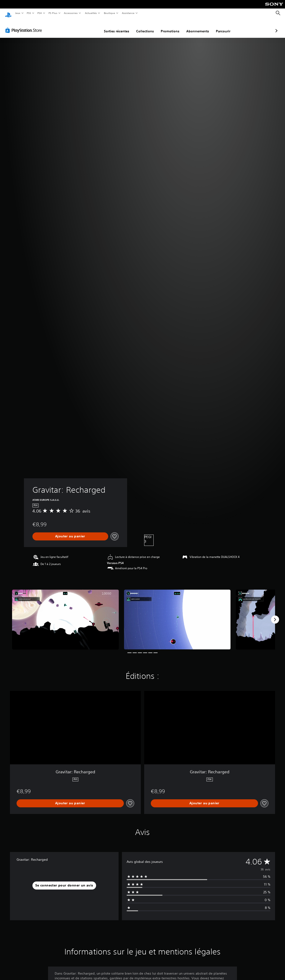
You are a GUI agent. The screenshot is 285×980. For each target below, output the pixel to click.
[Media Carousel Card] (65, 615)
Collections (120, 27)
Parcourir (198, 27)
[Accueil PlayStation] (8, 13)
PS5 (29, 13)
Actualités (91, 13)
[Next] (275, 615)
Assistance (128, 13)
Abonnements (173, 27)
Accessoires (71, 13)
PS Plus (53, 13)
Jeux (18, 13)
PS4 (40, 13)
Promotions (145, 27)
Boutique (109, 13)
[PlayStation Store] (25, 26)
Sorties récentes (91, 27)
